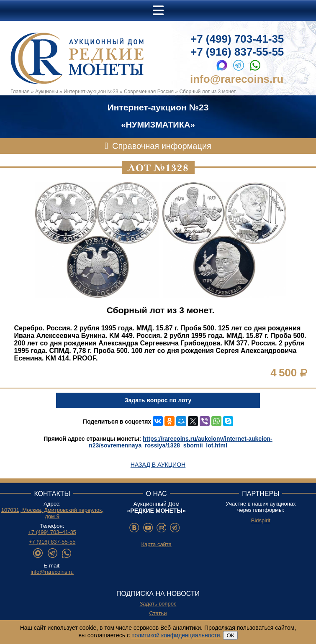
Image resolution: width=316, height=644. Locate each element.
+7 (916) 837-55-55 (237, 52)
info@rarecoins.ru (237, 79)
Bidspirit (261, 520)
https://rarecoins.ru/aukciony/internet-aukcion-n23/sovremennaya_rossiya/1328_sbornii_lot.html (181, 442)
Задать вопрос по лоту (158, 400)
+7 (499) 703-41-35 (237, 39)
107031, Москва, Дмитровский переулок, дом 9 (52, 513)
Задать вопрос (158, 604)
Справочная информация (162, 146)
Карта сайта (156, 544)
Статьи (158, 613)
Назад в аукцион (158, 465)
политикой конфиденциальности (176, 635)
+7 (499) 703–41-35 (52, 532)
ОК (230, 635)
